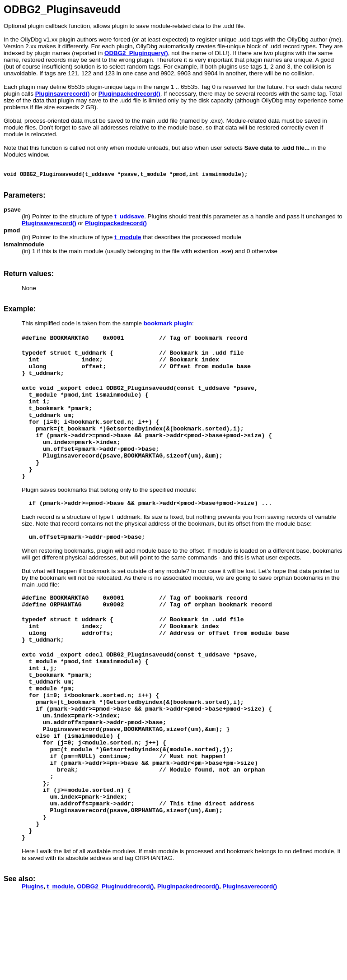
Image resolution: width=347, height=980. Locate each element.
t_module (60, 965)
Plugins (33, 965)
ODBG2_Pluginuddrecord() (115, 965)
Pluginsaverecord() (250, 965)
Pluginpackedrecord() (188, 965)
